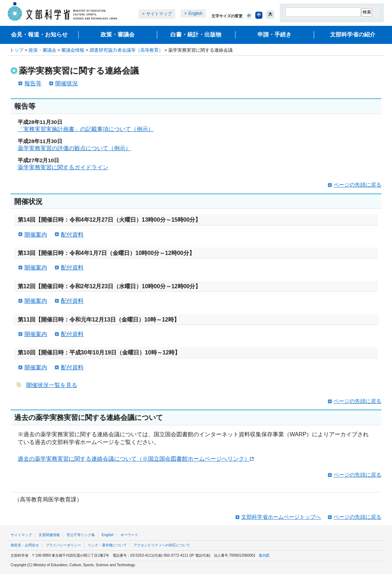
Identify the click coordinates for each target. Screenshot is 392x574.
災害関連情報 (49, 535)
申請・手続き (274, 35)
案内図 (264, 555)
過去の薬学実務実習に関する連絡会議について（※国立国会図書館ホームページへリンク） (136, 459)
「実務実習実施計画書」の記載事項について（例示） (86, 129)
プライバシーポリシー (63, 545)
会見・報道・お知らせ (39, 35)
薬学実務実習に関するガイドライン (63, 167)
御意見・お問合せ (25, 545)
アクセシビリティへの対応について (162, 545)
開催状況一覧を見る (52, 385)
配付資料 (72, 235)
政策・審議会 (118, 35)
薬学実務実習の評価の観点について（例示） (74, 148)
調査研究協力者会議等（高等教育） (126, 50)
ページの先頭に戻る (357, 185)
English (195, 13)
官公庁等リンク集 (81, 535)
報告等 (33, 83)
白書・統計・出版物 (196, 35)
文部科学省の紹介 (353, 35)
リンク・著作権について (107, 545)
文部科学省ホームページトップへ (281, 517)
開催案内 (36, 235)
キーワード (129, 535)
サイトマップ (159, 14)
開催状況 (67, 83)
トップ (16, 50)
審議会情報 (73, 50)
